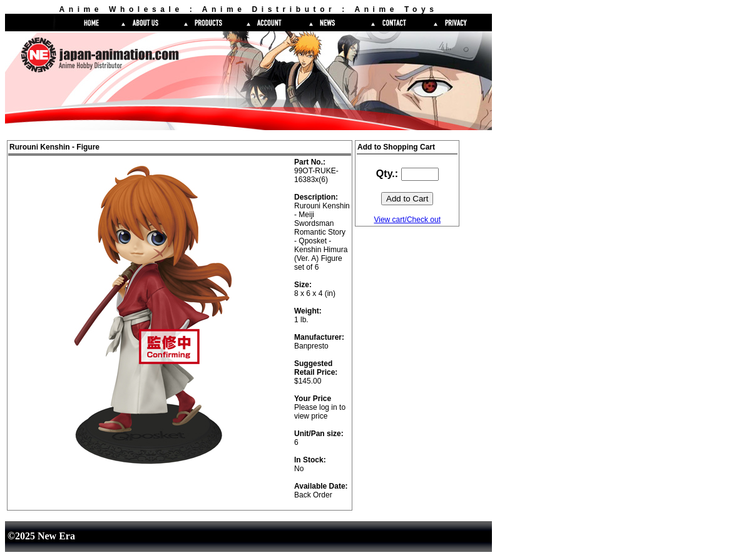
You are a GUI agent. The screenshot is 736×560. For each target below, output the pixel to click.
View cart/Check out (407, 220)
